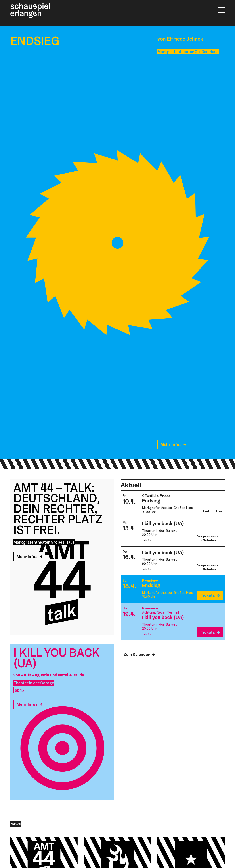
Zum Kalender (137, 654)
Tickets (208, 595)
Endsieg (151, 501)
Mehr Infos (171, 444)
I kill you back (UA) (163, 523)
